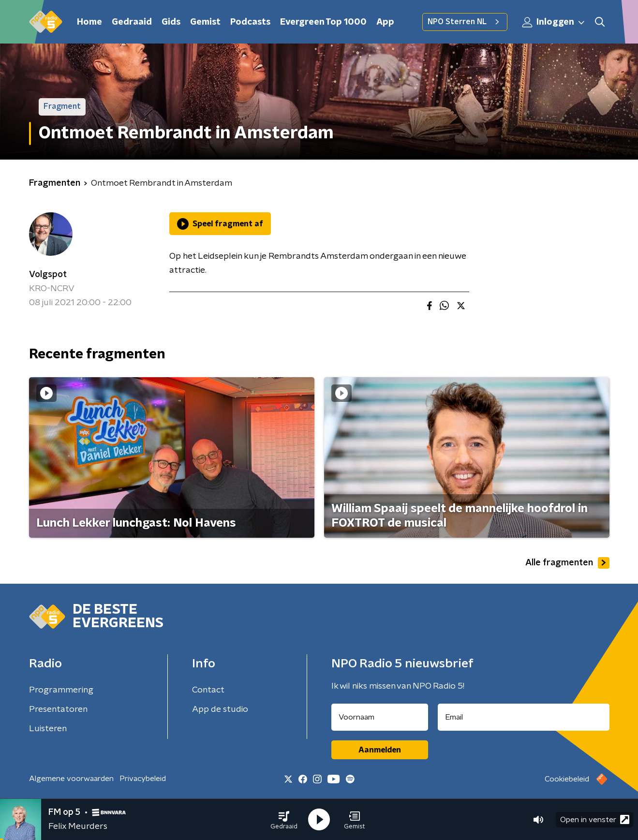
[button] (284, 820)
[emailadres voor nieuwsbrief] (524, 717)
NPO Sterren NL (465, 22)
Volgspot (48, 275)
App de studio (220, 709)
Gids (171, 22)
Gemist (205, 22)
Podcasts (250, 22)
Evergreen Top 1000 (323, 22)
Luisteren (48, 729)
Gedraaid (132, 22)
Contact (208, 690)
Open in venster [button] (595, 819)
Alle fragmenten (567, 563)
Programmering (61, 690)
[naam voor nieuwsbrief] (380, 717)
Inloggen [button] (554, 22)
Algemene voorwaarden (71, 779)
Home (89, 22)
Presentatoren (58, 709)
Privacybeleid (143, 779)
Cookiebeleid (567, 779)
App (385, 22)
